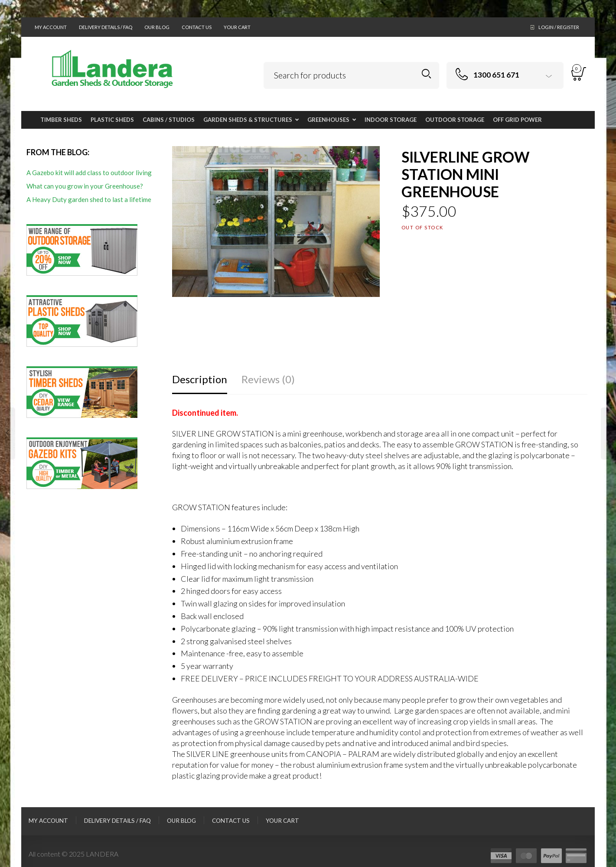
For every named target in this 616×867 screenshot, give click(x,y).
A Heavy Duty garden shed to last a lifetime (89, 199)
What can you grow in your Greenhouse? (85, 186)
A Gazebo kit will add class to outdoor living (89, 173)
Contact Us (197, 27)
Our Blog (157, 27)
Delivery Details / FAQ (106, 27)
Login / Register (559, 27)
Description (200, 379)
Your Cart (237, 27)
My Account (51, 27)
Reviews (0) (268, 379)
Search (426, 74)
